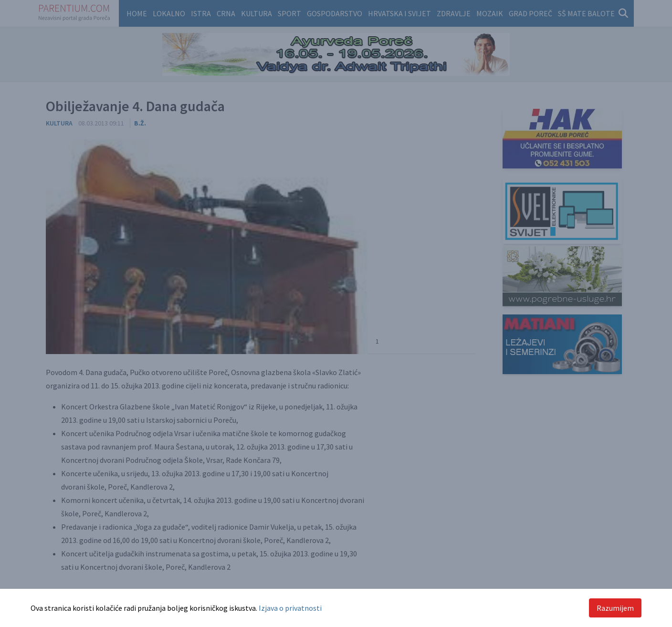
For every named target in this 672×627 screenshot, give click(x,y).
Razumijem (615, 608)
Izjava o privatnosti (290, 608)
